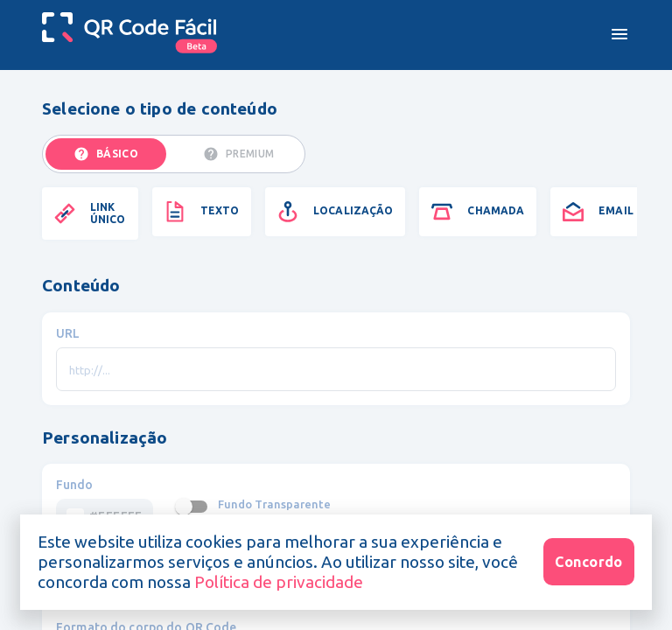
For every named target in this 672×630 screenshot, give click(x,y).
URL (68, 333)
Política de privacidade (277, 582)
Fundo (74, 485)
